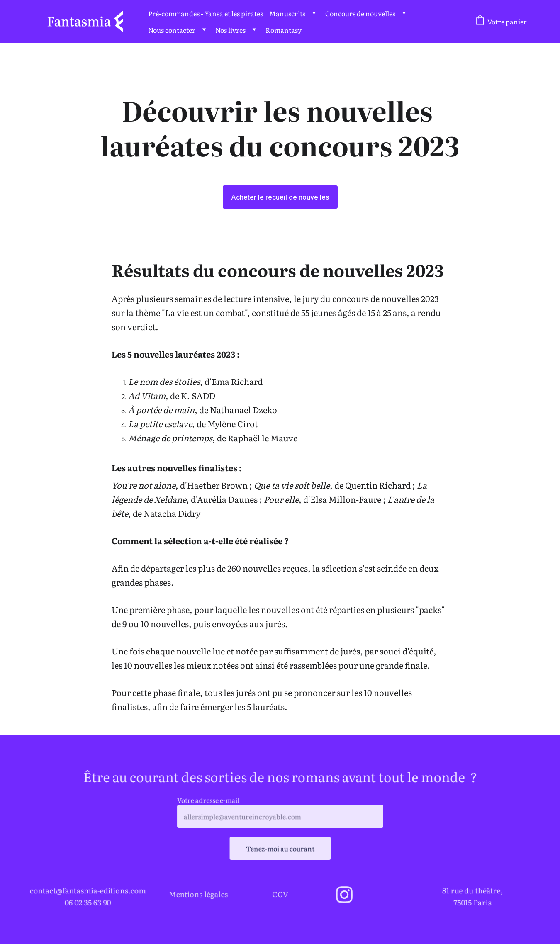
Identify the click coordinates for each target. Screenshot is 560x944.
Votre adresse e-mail (211, 801)
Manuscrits (287, 13)
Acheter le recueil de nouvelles (280, 197)
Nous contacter (172, 30)
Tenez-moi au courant (280, 848)
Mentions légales (198, 894)
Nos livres (230, 30)
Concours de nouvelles (360, 13)
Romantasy (284, 30)
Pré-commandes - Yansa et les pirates (206, 13)
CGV (280, 894)
